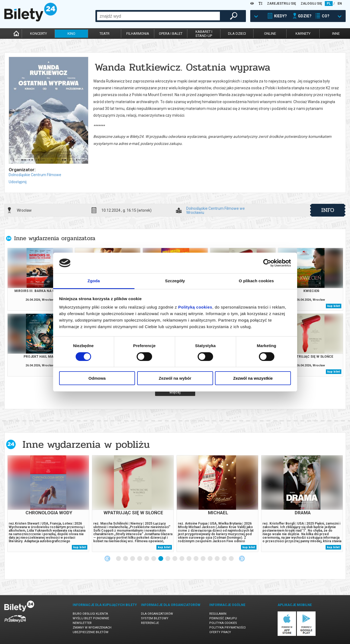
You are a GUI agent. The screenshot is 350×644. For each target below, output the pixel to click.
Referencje (150, 623)
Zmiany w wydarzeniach (92, 628)
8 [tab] (168, 559)
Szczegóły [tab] (175, 281)
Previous (107, 559)
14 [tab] (210, 559)
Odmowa (97, 378)
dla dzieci (237, 34)
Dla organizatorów (157, 614)
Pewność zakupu (223, 618)
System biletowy (155, 618)
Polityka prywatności (227, 628)
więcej (175, 392)
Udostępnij (18, 182)
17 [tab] (232, 559)
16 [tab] (224, 559)
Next (242, 559)
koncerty (38, 34)
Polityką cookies (195, 307)
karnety (303, 34)
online (270, 34)
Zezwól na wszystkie (253, 378)
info (328, 210)
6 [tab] (154, 559)
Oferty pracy (220, 632)
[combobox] (158, 16)
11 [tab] (189, 559)
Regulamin (218, 614)
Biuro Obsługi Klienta (90, 614)
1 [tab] (119, 559)
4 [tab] (140, 559)
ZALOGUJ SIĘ (311, 4)
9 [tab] (175, 559)
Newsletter (82, 623)
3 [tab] (133, 559)
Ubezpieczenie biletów (91, 632)
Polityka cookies (223, 623)
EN (340, 4)
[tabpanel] (48, 504)
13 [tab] (203, 559)
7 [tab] (161, 559)
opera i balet (171, 34)
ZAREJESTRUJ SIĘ (282, 4)
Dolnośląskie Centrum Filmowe (35, 175)
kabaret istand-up (204, 34)
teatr (105, 34)
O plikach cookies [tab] (256, 281)
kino (71, 34)
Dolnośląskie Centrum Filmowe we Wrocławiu (216, 210)
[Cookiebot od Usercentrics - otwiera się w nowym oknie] (267, 263)
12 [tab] (196, 559)
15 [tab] (217, 559)
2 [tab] (126, 559)
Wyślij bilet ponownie (91, 618)
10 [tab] (182, 559)
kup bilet (334, 306)
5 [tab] (147, 559)
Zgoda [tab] (94, 281)
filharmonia (138, 34)
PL (329, 4)
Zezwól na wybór (175, 378)
